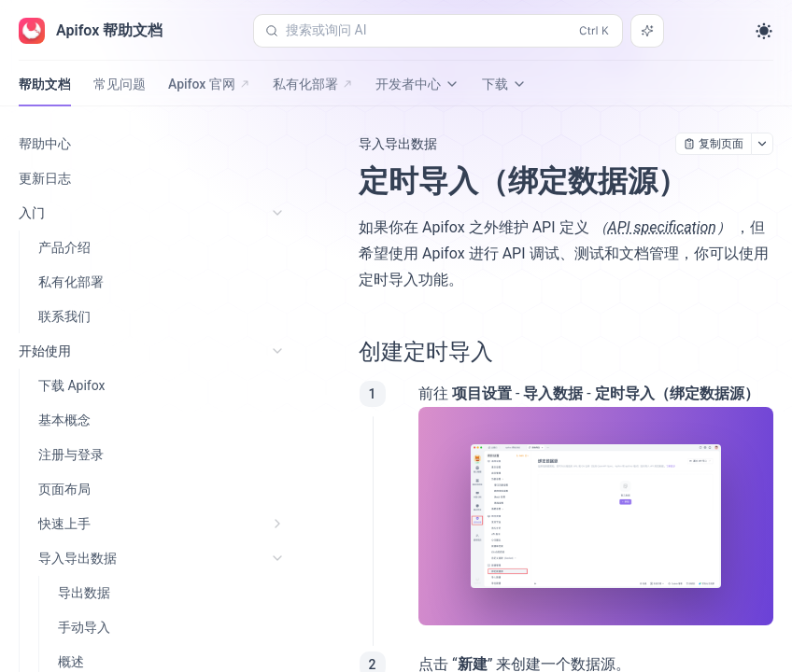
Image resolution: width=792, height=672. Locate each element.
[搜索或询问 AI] (647, 31)
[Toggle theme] (764, 31)
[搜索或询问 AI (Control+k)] (438, 31)
